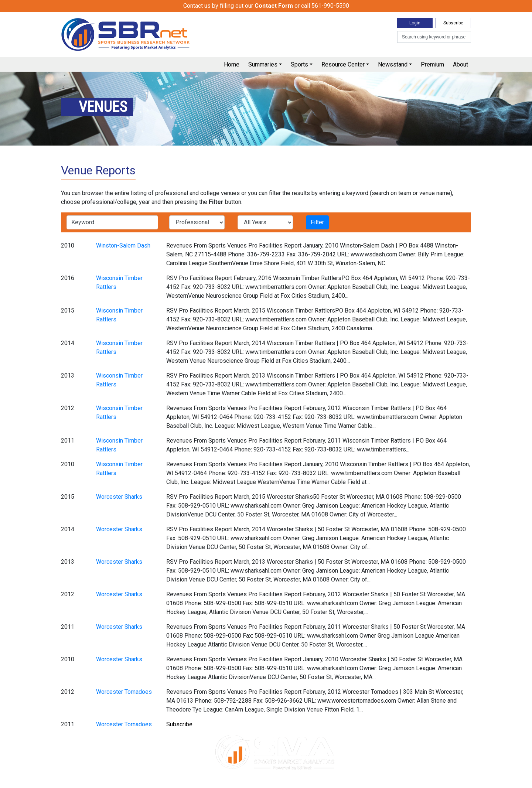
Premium (432, 64)
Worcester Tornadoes (124, 692)
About (461, 64)
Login (415, 23)
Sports (299, 64)
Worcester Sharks (119, 497)
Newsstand (393, 64)
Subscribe (453, 23)
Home (232, 64)
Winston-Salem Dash (123, 245)
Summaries (263, 64)
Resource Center (343, 64)
